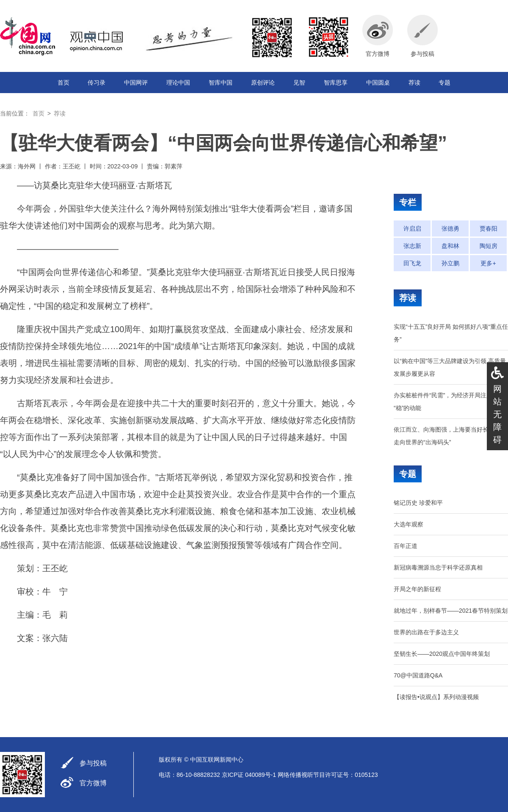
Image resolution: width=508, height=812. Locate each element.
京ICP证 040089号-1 (249, 775)
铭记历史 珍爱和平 (418, 503)
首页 (63, 83)
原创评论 (263, 83)
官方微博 (93, 783)
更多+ (488, 263)
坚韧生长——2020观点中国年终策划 (442, 654)
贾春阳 (489, 228)
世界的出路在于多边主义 (426, 632)
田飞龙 (412, 263)
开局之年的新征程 (417, 589)
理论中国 (178, 83)
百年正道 (406, 546)
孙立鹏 (450, 263)
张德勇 (450, 228)
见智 (299, 83)
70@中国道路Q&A (418, 675)
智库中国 (221, 83)
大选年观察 (409, 524)
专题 (444, 83)
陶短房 (489, 246)
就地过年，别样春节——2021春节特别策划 (451, 611)
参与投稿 (93, 763)
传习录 (97, 83)
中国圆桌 (378, 83)
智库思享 (336, 83)
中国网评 (136, 83)
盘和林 (450, 246)
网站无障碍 (497, 414)
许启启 (412, 228)
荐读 (414, 83)
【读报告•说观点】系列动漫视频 (436, 697)
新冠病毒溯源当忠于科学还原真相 (438, 567)
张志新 (412, 246)
